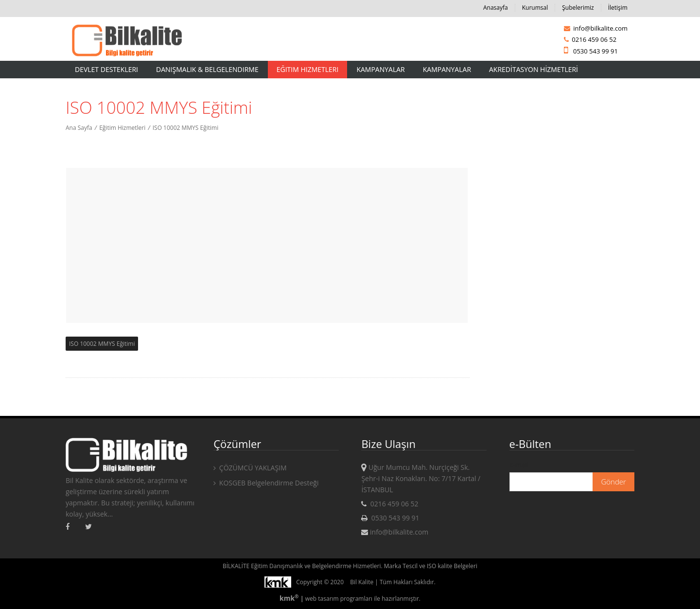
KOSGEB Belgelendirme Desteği (266, 483)
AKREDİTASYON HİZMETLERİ (534, 69)
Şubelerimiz (578, 8)
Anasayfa (496, 8)
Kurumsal (535, 8)
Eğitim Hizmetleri (308, 69)
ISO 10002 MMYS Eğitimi (185, 128)
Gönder (613, 482)
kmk (290, 598)
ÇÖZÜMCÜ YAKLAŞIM (250, 468)
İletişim (618, 8)
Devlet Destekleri (106, 69)
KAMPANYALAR (447, 69)
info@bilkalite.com (596, 28)
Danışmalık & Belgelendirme (207, 69)
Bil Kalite (362, 582)
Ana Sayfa (79, 128)
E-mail (519, 465)
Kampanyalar (380, 69)
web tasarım (322, 599)
